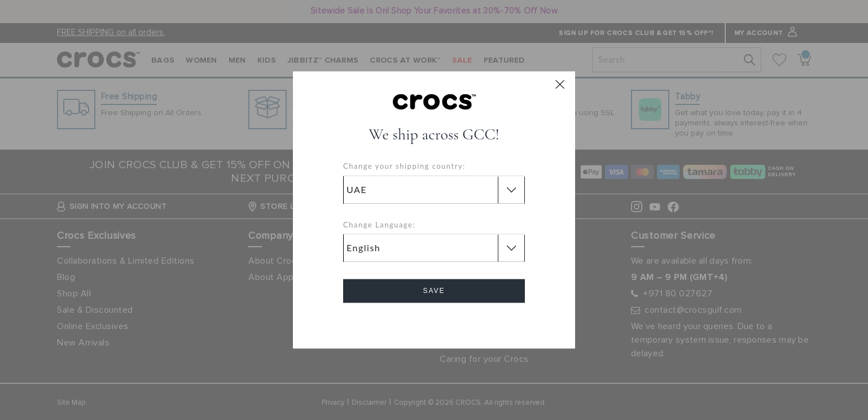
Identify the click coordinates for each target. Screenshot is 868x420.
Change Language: (379, 225)
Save (434, 291)
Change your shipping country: (404, 167)
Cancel (434, 323)
